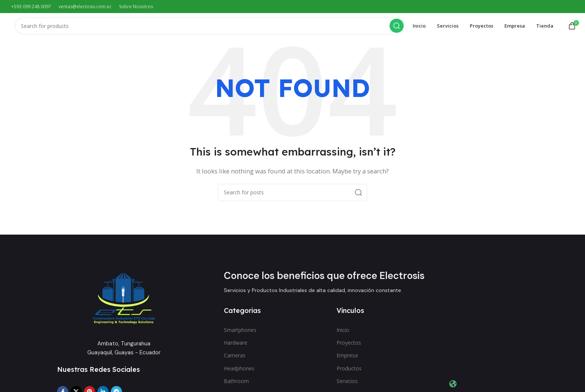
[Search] (210, 27)
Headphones (239, 371)
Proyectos (349, 345)
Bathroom (236, 383)
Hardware (236, 345)
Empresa (347, 358)
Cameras (235, 358)
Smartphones (240, 332)
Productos (349, 371)
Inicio (343, 332)
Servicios (347, 383)
